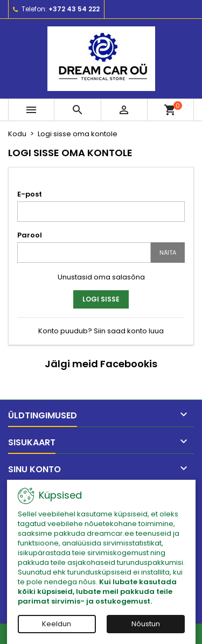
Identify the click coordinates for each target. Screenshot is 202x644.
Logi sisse (101, 299)
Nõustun (146, 624)
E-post (30, 194)
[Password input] (84, 253)
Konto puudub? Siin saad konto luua (101, 331)
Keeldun (57, 624)
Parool (30, 235)
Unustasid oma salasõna (101, 277)
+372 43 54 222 (74, 9)
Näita (168, 253)
